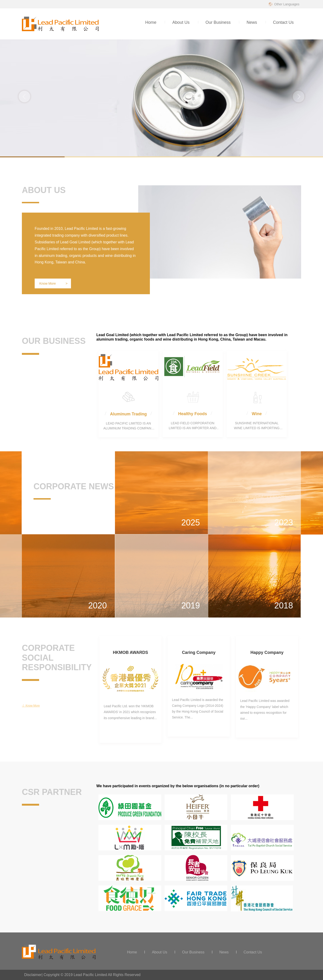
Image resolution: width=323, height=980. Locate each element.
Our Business (218, 22)
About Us (181, 22)
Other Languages (287, 4)
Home (151, 22)
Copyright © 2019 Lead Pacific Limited (75, 975)
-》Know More (31, 706)
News (252, 22)
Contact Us (283, 22)
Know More (53, 283)
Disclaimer (33, 975)
